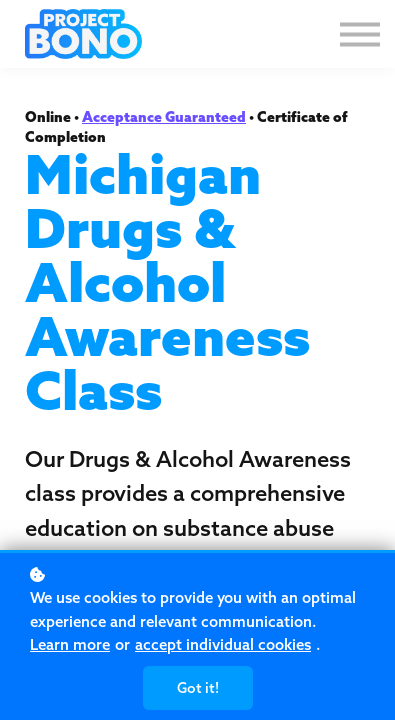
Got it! (198, 688)
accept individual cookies (223, 644)
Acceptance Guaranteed (164, 117)
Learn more (70, 644)
